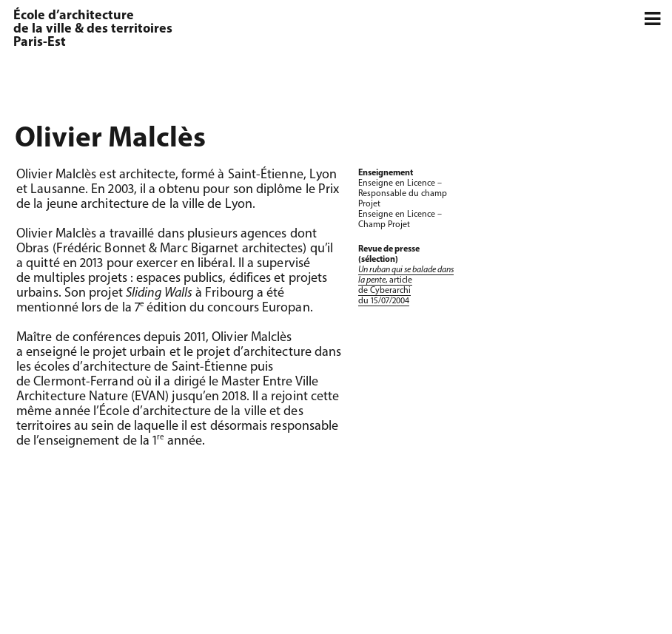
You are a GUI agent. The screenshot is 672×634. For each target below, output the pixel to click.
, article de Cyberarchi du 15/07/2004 (406, 286)
